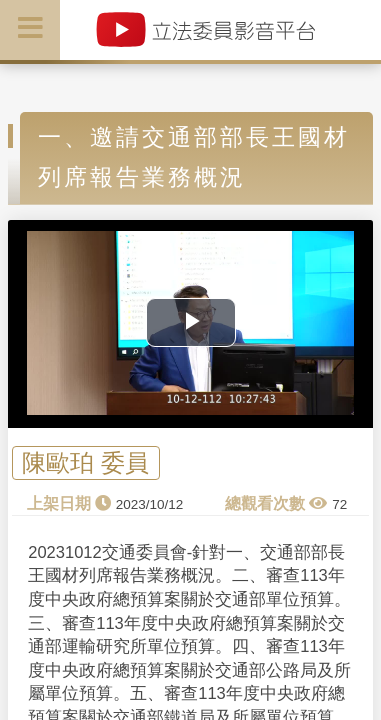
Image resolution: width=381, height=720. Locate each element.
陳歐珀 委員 (85, 462)
